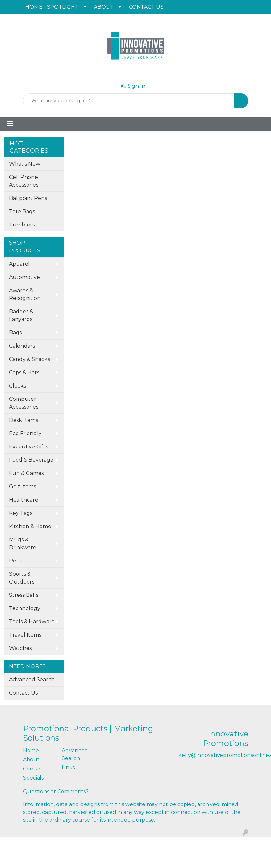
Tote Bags (22, 211)
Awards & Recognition (25, 294)
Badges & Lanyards (21, 315)
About (31, 760)
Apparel (19, 264)
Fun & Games (26, 473)
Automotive (24, 277)
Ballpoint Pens (28, 198)
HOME (34, 7)
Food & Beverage (31, 460)
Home (31, 751)
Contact (33, 769)
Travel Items (25, 635)
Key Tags (21, 513)
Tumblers (22, 225)
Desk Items (23, 420)
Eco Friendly (25, 433)
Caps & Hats (24, 372)
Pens (16, 561)
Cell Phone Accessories (24, 181)
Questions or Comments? (56, 791)
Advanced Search (32, 680)
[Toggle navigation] (10, 124)
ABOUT (104, 7)
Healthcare (24, 500)
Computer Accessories (24, 403)
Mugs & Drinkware (23, 544)
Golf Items (23, 486)
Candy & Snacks (29, 359)
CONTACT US (146, 7)
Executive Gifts (28, 447)
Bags (15, 333)
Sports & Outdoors (22, 578)
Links (68, 767)
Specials (33, 778)
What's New (25, 164)
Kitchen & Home (30, 526)
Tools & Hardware (32, 622)
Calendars (22, 346)
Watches (20, 648)
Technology (25, 608)
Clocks (17, 386)
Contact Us (23, 693)
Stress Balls (24, 595)
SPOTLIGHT (63, 7)
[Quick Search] (129, 101)
